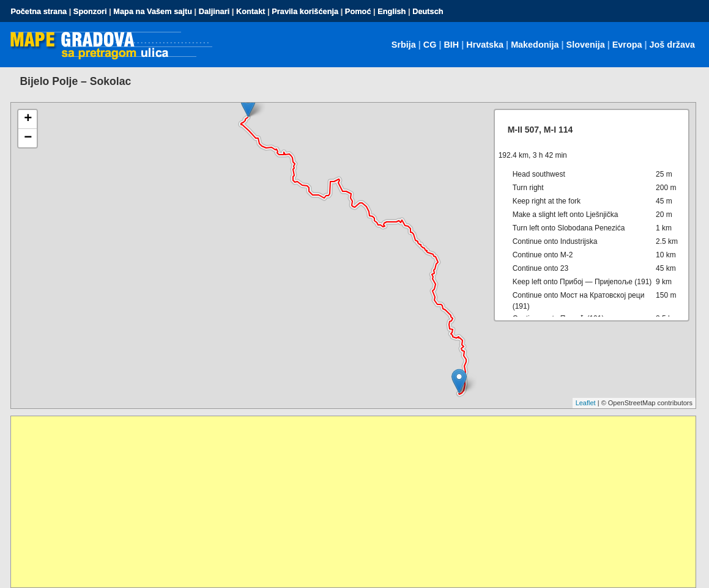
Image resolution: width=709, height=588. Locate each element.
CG (430, 45)
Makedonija (535, 45)
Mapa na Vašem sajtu (153, 11)
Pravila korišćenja (305, 11)
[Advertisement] (353, 502)
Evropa (627, 45)
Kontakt (251, 11)
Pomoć (358, 11)
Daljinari (214, 11)
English (392, 11)
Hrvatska (485, 45)
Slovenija (586, 45)
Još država (672, 45)
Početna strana (39, 11)
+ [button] (28, 119)
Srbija (404, 45)
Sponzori (90, 11)
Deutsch (428, 11)
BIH (451, 45)
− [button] (28, 138)
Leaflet (586, 403)
